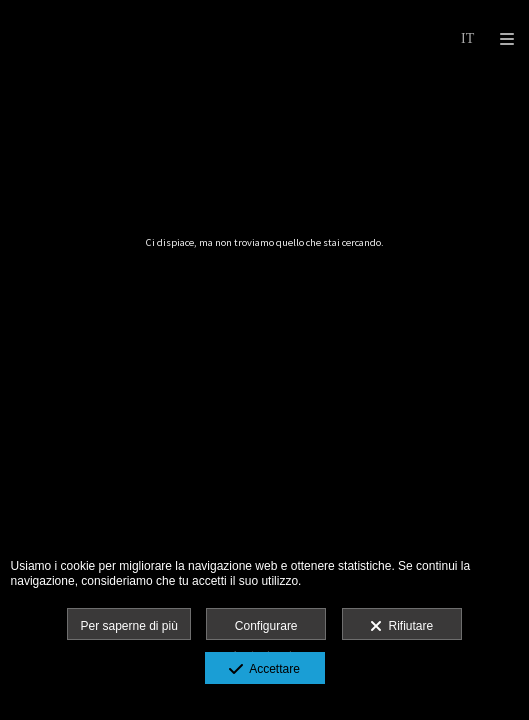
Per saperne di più (128, 626)
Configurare (266, 626)
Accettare (264, 670)
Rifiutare (401, 627)
